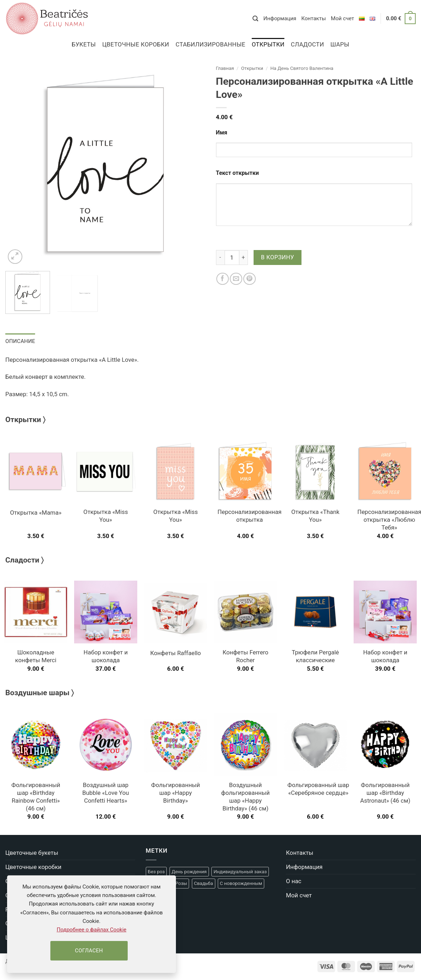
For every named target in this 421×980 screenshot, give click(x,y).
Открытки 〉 (25, 419)
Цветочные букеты (32, 853)
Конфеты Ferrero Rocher (245, 656)
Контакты (313, 18)
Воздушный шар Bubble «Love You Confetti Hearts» (106, 793)
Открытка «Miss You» (106, 516)
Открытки (268, 44)
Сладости (307, 44)
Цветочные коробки (136, 44)
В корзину (278, 257)
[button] (255, 19)
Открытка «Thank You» (315, 516)
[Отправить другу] (236, 279)
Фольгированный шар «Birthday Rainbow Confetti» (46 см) (36, 796)
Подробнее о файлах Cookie (92, 930)
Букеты (84, 44)
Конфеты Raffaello (175, 653)
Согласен (89, 951)
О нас (293, 881)
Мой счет (343, 18)
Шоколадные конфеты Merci (36, 656)
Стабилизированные (210, 44)
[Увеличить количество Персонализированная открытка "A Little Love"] (244, 258)
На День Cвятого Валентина (302, 68)
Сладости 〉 (24, 560)
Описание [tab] (20, 341)
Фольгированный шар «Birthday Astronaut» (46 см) (385, 793)
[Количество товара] (232, 258)
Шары (340, 44)
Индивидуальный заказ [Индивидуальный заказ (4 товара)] (240, 871)
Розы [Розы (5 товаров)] (181, 883)
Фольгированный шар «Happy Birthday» (176, 793)
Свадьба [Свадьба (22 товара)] (204, 883)
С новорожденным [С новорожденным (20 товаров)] (241, 883)
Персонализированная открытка (249, 516)
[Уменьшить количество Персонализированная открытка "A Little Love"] (220, 258)
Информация (280, 18)
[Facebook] (223, 279)
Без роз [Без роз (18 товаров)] (156, 871)
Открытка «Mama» (36, 512)
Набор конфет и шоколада (106, 656)
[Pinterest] (250, 279)
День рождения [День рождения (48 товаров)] (189, 871)
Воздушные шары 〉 (40, 692)
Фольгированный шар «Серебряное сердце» (318, 789)
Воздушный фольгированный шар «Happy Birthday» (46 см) (246, 796)
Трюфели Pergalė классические (315, 656)
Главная (225, 68)
